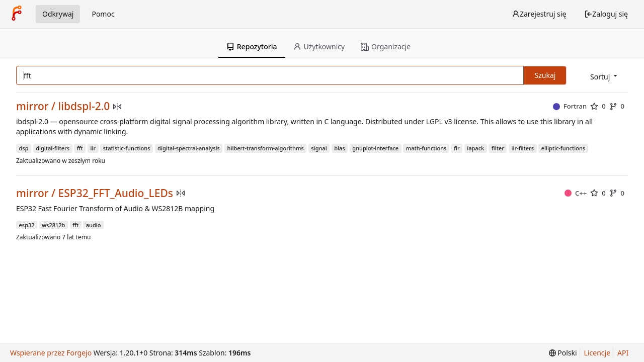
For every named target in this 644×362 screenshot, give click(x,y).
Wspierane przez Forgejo (51, 353)
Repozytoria (252, 47)
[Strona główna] (17, 14)
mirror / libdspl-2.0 (63, 106)
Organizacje (386, 47)
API (623, 353)
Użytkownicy (319, 47)
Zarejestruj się (539, 14)
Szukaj (545, 75)
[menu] (605, 76)
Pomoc (103, 14)
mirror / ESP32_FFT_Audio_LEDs (95, 193)
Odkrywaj (58, 14)
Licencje (597, 353)
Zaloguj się (606, 14)
